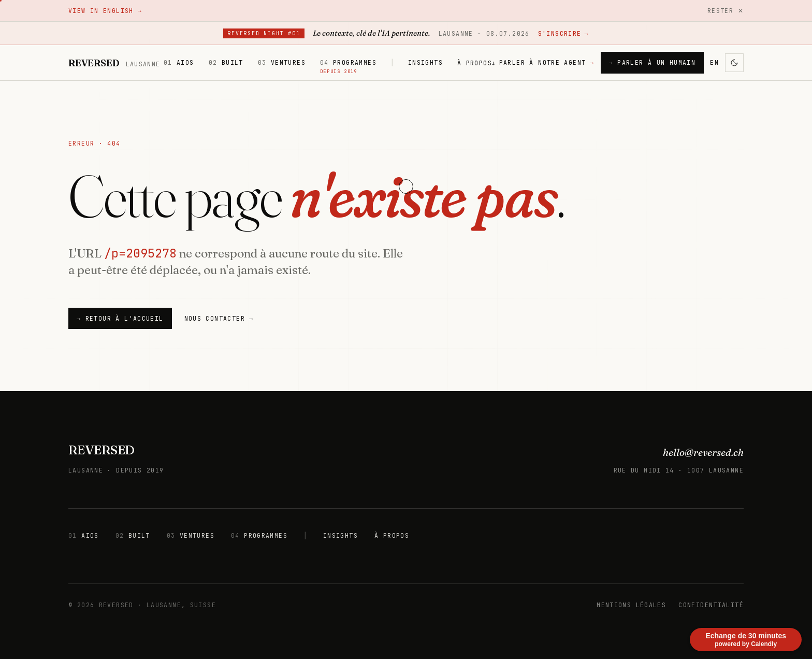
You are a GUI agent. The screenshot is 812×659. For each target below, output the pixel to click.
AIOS (179, 62)
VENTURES (282, 62)
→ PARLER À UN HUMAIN (653, 62)
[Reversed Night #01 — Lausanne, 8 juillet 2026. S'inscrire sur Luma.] (406, 33)
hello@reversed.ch (703, 452)
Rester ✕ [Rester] (726, 11)
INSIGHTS (425, 62)
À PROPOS (476, 63)
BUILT (226, 62)
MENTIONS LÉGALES (631, 605)
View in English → (105, 11)
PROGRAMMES (348, 63)
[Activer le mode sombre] (734, 63)
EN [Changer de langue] (714, 62)
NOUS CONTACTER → (219, 318)
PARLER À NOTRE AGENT (547, 62)
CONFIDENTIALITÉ (711, 605)
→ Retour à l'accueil (120, 318)
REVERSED (102, 450)
